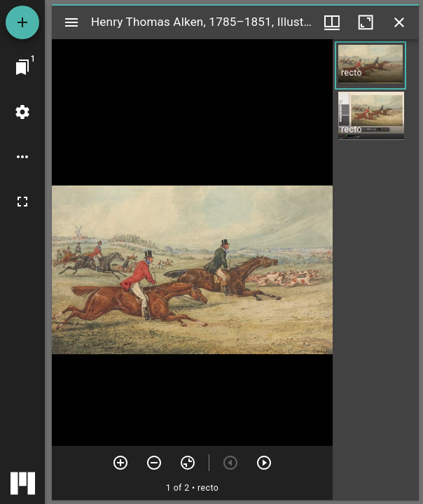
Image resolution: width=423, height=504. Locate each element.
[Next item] (264, 463)
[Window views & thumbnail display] (332, 22)
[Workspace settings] (22, 112)
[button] (370, 65)
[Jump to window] (22, 67)
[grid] (376, 269)
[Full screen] (22, 202)
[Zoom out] (154, 463)
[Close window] (399, 22)
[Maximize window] (366, 22)
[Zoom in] (120, 463)
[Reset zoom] (188, 463)
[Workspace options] (22, 157)
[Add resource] (22, 22)
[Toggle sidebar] (71, 22)
